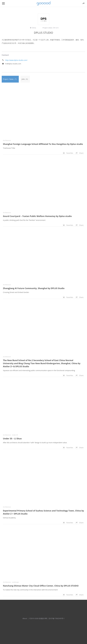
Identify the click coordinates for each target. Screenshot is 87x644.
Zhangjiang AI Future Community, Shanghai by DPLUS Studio (34, 288)
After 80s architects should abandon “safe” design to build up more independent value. (35, 443)
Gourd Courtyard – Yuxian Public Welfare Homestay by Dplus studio (37, 216)
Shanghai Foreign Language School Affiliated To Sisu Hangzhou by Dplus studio (43, 144)
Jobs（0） (25, 79)
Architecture (7, 140)
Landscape (15, 582)
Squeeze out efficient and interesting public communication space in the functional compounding (39, 370)
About (25, 618)
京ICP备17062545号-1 (57, 618)
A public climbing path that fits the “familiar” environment (24, 220)
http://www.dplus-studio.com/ (16, 60)
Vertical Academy (9, 518)
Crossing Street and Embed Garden (16, 292)
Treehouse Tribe (9, 148)
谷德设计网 (44, 3)
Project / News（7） (10, 79)
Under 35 (15, 435)
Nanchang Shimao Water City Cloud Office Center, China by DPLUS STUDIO (41, 586)
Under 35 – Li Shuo (12, 439)
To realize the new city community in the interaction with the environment (30, 590)
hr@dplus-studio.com (13, 64)
